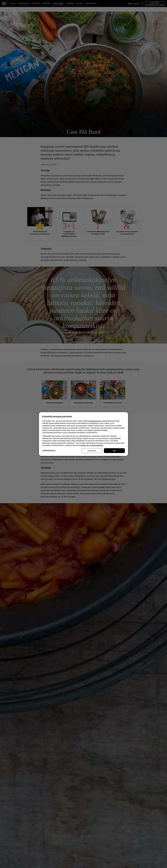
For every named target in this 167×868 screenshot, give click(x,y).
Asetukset (92, 451)
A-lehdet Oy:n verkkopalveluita (91, 445)
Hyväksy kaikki (114, 451)
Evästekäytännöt (49, 450)
